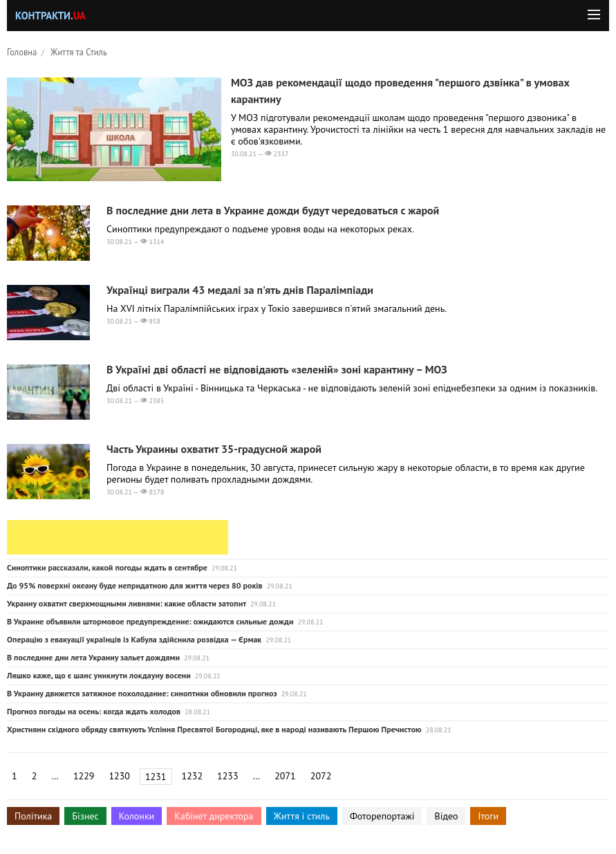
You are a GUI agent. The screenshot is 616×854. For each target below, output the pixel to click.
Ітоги (488, 816)
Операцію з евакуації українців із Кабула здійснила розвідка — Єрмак (134, 639)
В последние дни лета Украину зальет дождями (93, 657)
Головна (22, 52)
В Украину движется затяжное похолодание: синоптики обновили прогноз (142, 693)
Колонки (137, 816)
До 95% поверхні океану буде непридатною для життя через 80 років (135, 585)
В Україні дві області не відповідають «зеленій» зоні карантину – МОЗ (277, 369)
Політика (33, 816)
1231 (156, 777)
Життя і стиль (302, 816)
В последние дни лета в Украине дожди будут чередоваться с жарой (273, 210)
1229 (84, 776)
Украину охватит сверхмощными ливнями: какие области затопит (127, 603)
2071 (285, 776)
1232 (193, 776)
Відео (446, 816)
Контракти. (50, 16)
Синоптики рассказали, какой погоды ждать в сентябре (107, 567)
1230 (119, 776)
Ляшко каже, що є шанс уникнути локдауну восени (99, 675)
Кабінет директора (214, 816)
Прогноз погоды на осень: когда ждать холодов (94, 711)
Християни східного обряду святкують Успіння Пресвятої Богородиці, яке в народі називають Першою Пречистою (214, 729)
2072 (321, 776)
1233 (228, 776)
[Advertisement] (118, 537)
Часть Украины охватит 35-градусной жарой (214, 449)
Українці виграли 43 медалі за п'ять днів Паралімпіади (240, 290)
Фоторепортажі (382, 816)
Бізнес (85, 816)
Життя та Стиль (79, 52)
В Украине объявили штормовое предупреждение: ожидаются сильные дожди (150, 621)
